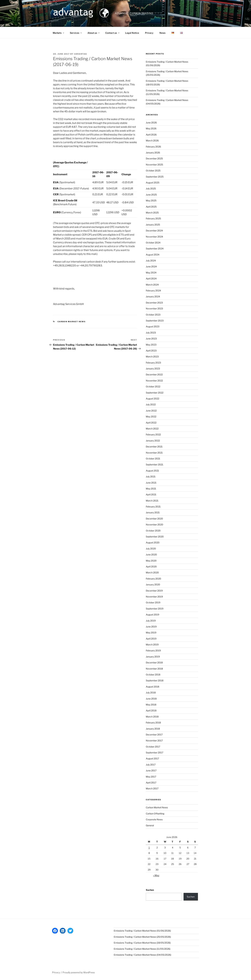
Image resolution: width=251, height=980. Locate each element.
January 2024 (153, 296)
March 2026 (152, 140)
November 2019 (154, 597)
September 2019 (155, 609)
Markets (59, 33)
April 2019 (151, 639)
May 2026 (151, 128)
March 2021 (152, 501)
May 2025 (151, 201)
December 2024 (154, 231)
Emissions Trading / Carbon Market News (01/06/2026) (142, 931)
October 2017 (153, 747)
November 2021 (154, 453)
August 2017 (152, 758)
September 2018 (155, 680)
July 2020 (151, 549)
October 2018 (153, 675)
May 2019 (151, 632)
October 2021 (153, 459)
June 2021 (151, 483)
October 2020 (153, 531)
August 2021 (152, 471)
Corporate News (154, 819)
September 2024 (155, 248)
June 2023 (151, 339)
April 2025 (151, 207)
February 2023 (153, 363)
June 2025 (151, 195)
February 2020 (153, 579)
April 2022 (151, 423)
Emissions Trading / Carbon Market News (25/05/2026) (142, 937)
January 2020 (153, 585)
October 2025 (153, 171)
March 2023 (152, 356)
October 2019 (153, 602)
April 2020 (151, 567)
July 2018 (151, 693)
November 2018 (154, 669)
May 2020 (151, 561)
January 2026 (153, 153)
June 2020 (151, 555)
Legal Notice (132, 33)
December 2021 (154, 447)
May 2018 (151, 705)
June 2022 (151, 411)
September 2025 (155, 177)
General (150, 825)
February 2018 (153, 723)
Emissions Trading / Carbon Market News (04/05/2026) (142, 955)
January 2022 (153, 441)
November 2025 (154, 165)
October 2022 (153, 386)
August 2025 (153, 183)
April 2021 (151, 494)
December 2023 (154, 303)
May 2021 (151, 489)
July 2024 (151, 261)
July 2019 (151, 621)
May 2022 (151, 417)
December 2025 (154, 158)
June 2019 (151, 627)
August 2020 (153, 542)
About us (94, 33)
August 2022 (153, 399)
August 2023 (153, 326)
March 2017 (152, 788)
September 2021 (155, 464)
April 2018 (151, 710)
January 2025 (153, 225)
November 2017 (154, 740)
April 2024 (151, 278)
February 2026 (153, 147)
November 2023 (154, 309)
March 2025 (152, 213)
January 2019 (153, 657)
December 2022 (154, 374)
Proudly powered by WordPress (79, 972)
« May (156, 875)
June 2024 (151, 266)
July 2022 (151, 404)
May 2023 (151, 345)
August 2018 (153, 687)
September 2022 (155, 393)
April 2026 (151, 135)
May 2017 (151, 777)
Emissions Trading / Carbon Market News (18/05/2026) (142, 943)
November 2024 (154, 237)
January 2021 (153, 512)
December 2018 (154, 663)
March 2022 (152, 429)
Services (76, 33)
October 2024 (153, 243)
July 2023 (151, 333)
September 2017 (155, 753)
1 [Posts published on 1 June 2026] (149, 848)
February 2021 (153, 507)
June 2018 (151, 699)
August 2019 (153, 615)
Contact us (113, 33)
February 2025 (153, 218)
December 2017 (154, 735)
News (162, 33)
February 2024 (153, 291)
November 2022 (154, 381)
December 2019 (154, 591)
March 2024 (152, 285)
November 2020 (155, 525)
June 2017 (151, 771)
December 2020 (154, 519)
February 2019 (153, 650)
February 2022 (153, 434)
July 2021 (151, 477)
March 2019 (152, 645)
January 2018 (153, 729)
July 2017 (151, 765)
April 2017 (151, 783)
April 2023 (151, 351)
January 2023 (153, 369)
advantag (81, 54)
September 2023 (155, 321)
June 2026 (151, 123)
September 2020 (155, 537)
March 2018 (152, 717)
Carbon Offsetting (155, 814)
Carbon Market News (72, 322)
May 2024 (151, 273)
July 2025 (151, 188)
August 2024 (153, 255)
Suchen (150, 890)
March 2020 (152, 572)
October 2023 (153, 315)
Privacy (149, 33)
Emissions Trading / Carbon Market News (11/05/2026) (142, 949)
